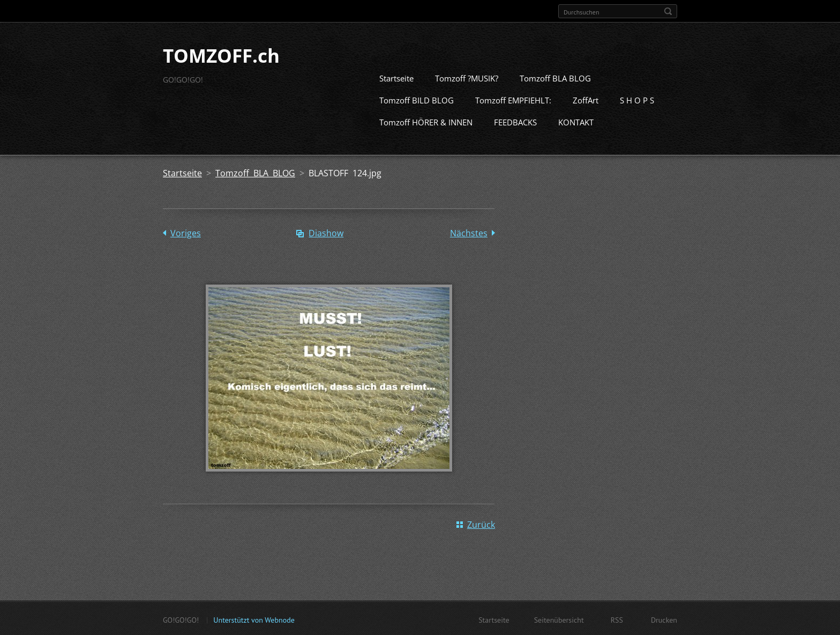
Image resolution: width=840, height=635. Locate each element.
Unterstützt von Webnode (254, 619)
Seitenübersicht (559, 619)
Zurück (481, 524)
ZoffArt (586, 99)
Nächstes (469, 232)
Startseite (396, 77)
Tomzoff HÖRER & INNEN (426, 121)
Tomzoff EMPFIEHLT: (513, 99)
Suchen (668, 11)
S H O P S (637, 99)
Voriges (186, 232)
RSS (617, 619)
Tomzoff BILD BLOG (417, 99)
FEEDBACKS (515, 121)
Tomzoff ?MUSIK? (467, 77)
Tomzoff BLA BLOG (555, 77)
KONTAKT (576, 121)
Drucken (664, 619)
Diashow (326, 232)
